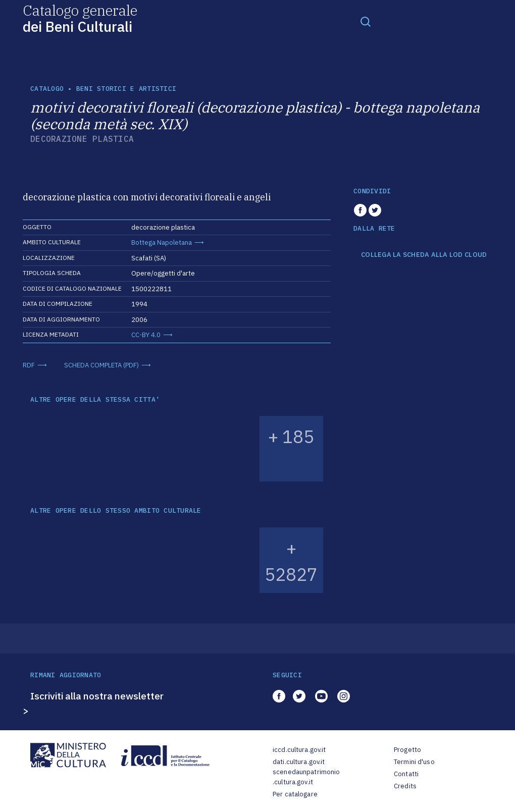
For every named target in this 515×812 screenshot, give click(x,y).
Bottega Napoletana (162, 242)
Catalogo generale (80, 18)
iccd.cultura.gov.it (299, 750)
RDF (29, 365)
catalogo (47, 89)
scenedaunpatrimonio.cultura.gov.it (306, 777)
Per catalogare (295, 794)
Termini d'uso (414, 762)
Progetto (407, 750)
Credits (405, 786)
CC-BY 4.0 (146, 335)
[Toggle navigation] (366, 21)
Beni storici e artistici (126, 89)
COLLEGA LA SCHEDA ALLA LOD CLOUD (424, 255)
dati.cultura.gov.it (299, 762)
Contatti (406, 774)
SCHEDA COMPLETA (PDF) (101, 365)
